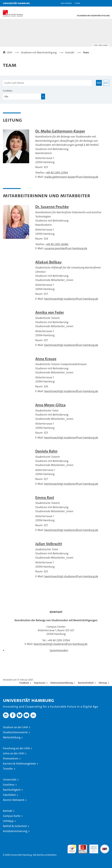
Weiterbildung (12, 737)
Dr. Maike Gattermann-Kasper (60, 131)
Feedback (24, 683)
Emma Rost (45, 498)
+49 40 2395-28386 (57, 244)
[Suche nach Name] (47, 83)
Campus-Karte (12, 816)
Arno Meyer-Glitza (50, 405)
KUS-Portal (66, 3)
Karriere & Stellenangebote (19, 764)
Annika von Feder (50, 312)
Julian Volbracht (49, 544)
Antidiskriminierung (15, 831)
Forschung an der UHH (16, 748)
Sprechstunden (59, 650)
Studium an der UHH (15, 727)
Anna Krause (46, 359)
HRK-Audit (92, 848)
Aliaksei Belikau (48, 262)
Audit (81, 846)
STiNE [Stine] (77, 3)
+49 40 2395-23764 (57, 173)
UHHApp (8, 821)
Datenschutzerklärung (62, 683)
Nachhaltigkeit (12, 790)
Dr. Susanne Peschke (52, 207)
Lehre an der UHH (14, 753)
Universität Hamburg (16, 3)
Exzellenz (9, 785)
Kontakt (8, 811)
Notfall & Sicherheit (15, 826)
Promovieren (11, 758)
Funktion (8, 91)
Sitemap (103, 683)
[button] (101, 3)
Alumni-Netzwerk (14, 800)
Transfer (8, 769)
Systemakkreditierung (105, 846)
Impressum (40, 683)
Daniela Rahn (46, 451)
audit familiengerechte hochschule (72, 849)
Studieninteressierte (15, 732)
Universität (10, 780)
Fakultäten (9, 795)
